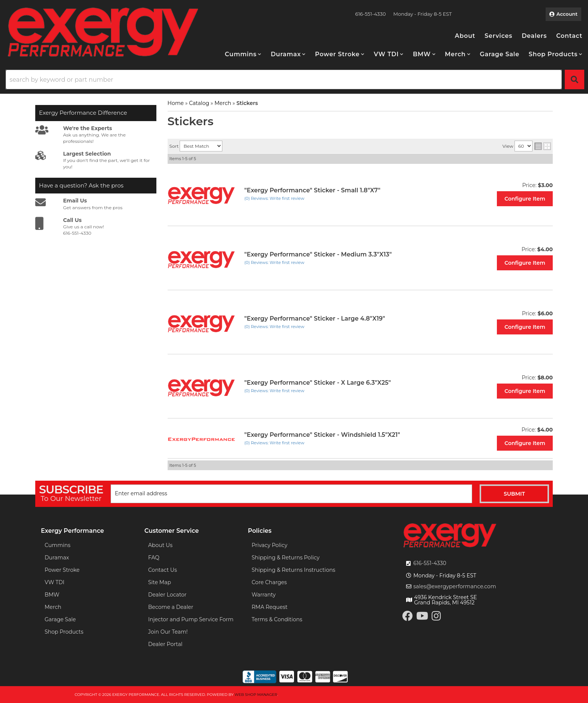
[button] (243, 54)
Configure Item (525, 199)
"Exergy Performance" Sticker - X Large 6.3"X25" (318, 383)
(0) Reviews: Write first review (274, 198)
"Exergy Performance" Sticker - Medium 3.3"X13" (318, 254)
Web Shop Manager (256, 695)
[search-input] (284, 79)
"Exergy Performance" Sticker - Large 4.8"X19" (315, 319)
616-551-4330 (430, 563)
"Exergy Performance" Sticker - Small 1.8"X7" (313, 190)
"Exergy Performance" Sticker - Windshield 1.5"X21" (322, 435)
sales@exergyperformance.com (455, 586)
